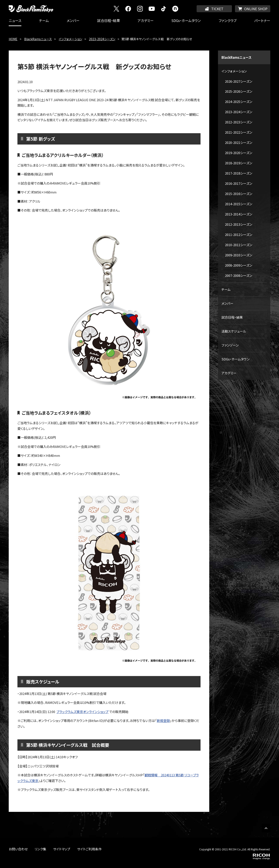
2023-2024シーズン (102, 39)
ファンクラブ (228, 20)
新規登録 (163, 721)
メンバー (73, 20)
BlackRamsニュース (38, 39)
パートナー (262, 20)
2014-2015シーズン (239, 204)
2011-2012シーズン (239, 235)
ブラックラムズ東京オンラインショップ (83, 712)
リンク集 (40, 849)
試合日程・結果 (109, 20)
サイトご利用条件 (89, 849)
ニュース (15, 20)
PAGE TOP (266, 828)
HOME (13, 39)
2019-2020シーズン (239, 153)
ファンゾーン (230, 345)
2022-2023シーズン (239, 122)
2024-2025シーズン (239, 102)
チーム (44, 20)
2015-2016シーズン (239, 194)
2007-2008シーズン (239, 275)
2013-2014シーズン (239, 214)
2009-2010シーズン (239, 255)
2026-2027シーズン (239, 81)
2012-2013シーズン (239, 224)
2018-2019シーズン (239, 163)
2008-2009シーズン (239, 265)
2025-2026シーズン (239, 91)
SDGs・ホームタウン (186, 20)
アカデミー (146, 20)
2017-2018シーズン (239, 173)
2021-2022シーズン (239, 132)
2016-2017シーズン (239, 183)
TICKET (217, 9)
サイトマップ (62, 849)
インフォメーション (70, 39)
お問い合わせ (18, 849)
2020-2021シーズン (239, 142)
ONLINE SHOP (256, 9)
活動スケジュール (234, 331)
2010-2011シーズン (239, 245)
